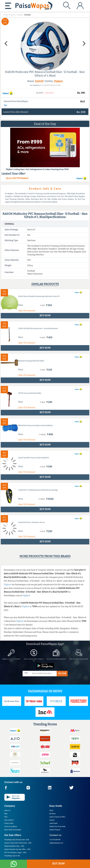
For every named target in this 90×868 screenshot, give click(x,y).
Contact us (55, 835)
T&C (5, 105)
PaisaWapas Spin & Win (12, 856)
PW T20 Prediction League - (15, 853)
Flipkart (58, 81)
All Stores (52, 814)
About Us (7, 810)
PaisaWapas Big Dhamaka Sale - (17, 840)
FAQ (6, 817)
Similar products (45, 284)
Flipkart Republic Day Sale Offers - (17, 849)
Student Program (55, 830)
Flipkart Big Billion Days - (14, 846)
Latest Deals (53, 823)
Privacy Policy (9, 823)
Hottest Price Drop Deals (57, 827)
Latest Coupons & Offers (57, 817)
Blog (6, 814)
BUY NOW (58, 864)
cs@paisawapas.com (56, 843)
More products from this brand (45, 556)
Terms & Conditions (11, 827)
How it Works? (9, 820)
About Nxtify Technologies (13, 830)
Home (51, 810)
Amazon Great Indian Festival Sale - (18, 843)
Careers (52, 820)
